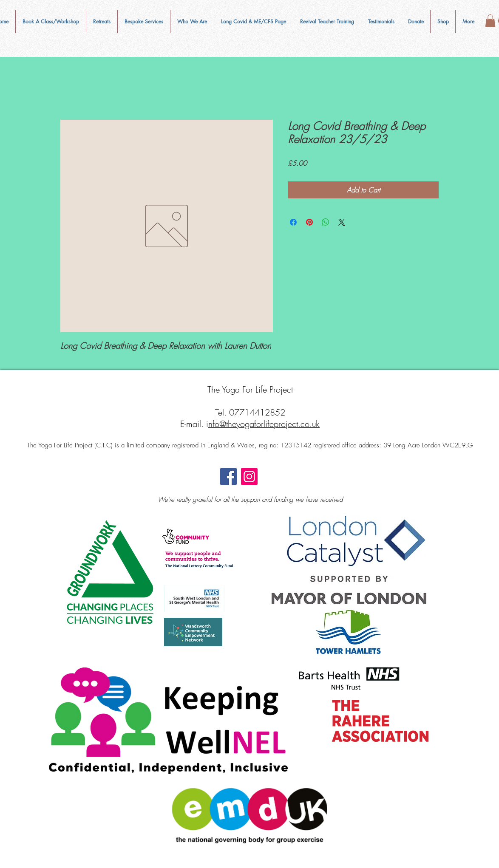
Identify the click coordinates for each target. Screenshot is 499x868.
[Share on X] (342, 222)
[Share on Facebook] (293, 222)
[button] (192, 22)
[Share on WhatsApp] (326, 222)
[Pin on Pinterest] (309, 222)
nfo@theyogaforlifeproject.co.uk (264, 424)
